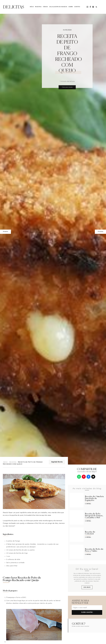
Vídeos (45, 7)
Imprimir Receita (57, 462)
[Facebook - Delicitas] (90, 7)
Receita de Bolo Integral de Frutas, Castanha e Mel (94, 516)
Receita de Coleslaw (90, 533)
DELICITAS (14, 7)
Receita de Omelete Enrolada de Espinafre (94, 498)
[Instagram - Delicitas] (87, 7)
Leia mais (87, 587)
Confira (88, 504)
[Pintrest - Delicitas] (93, 7)
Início (32, 7)
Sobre (71, 7)
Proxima (100, 232)
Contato (77, 7)
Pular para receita (67, 87)
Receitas (38, 7)
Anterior (5, 232)
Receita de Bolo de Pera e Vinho (94, 550)
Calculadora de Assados (58, 7)
